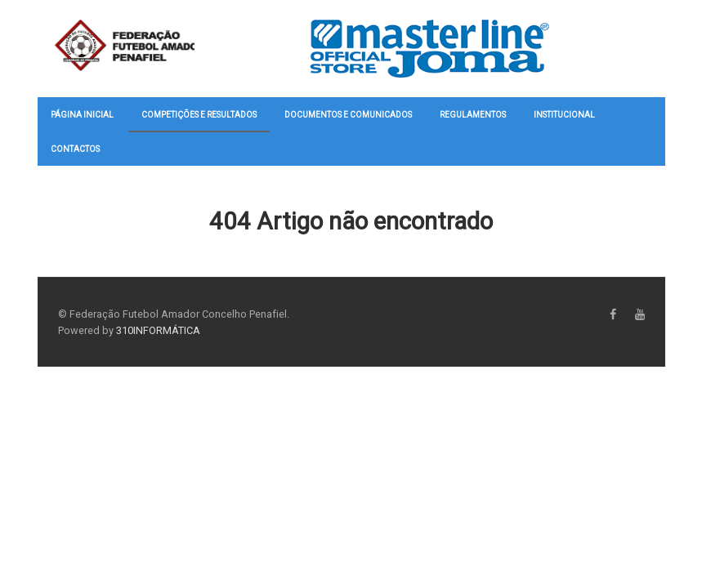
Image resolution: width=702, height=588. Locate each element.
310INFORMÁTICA (158, 330)
